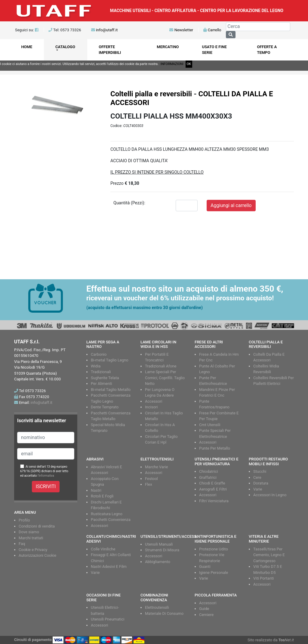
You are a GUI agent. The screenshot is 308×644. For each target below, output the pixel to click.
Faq (22, 544)
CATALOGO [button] (65, 47)
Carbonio (99, 354)
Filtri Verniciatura (214, 501)
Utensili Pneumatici (108, 619)
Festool (151, 479)
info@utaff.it (107, 30)
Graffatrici (208, 477)
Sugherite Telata (105, 378)
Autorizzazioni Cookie (37, 555)
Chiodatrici (208, 471)
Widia (96, 366)
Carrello (212, 30)
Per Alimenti (101, 384)
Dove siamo (29, 532)
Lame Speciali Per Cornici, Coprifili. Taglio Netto (165, 378)
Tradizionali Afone (161, 366)
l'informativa (46, 476)
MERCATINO (168, 47)
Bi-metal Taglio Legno (110, 360)
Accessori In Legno (270, 495)
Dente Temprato (105, 407)
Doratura (261, 483)
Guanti (205, 567)
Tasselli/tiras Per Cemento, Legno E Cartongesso (269, 555)
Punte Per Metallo (215, 448)
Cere (257, 477)
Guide (204, 609)
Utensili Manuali (159, 544)
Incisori (151, 407)
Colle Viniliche (103, 549)
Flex (149, 484)
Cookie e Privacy (33, 550)
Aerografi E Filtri (213, 489)
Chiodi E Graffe (212, 483)
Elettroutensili (157, 607)
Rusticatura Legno (107, 514)
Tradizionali (101, 372)
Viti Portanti (263, 578)
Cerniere (206, 615)
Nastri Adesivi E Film (109, 567)
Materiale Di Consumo (164, 613)
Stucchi (260, 471)
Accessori (154, 401)
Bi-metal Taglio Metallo (111, 390)
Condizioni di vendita (37, 526)
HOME (27, 47)
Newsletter (181, 30)
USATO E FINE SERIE (214, 50)
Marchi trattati (31, 538)
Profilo (24, 520)
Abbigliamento (158, 562)
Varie (258, 489)
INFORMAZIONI (172, 64)
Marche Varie (156, 467)
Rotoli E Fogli (102, 496)
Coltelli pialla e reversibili (151, 94)
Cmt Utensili (210, 425)
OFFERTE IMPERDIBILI (110, 50)
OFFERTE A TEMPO (267, 50)
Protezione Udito (214, 549)
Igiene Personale (214, 573)
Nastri (96, 490)
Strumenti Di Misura (162, 550)
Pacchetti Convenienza (111, 520)
